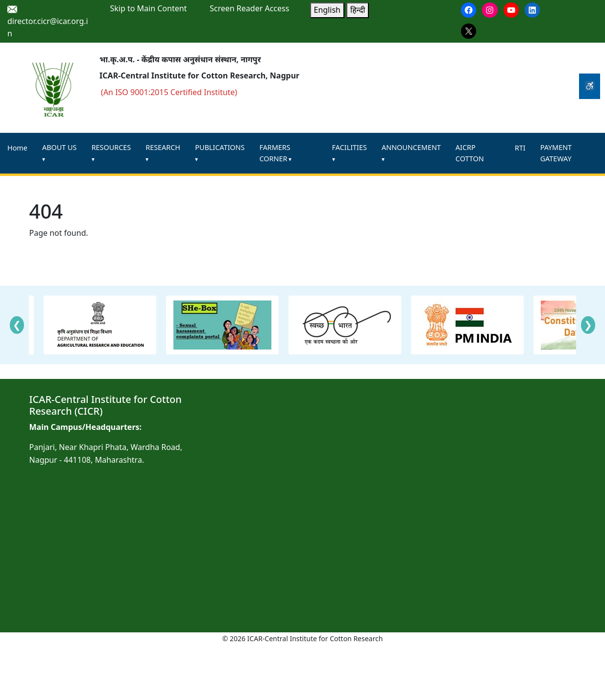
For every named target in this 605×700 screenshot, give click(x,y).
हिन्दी (358, 10)
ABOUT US (59, 147)
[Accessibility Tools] (590, 86)
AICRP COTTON (470, 153)
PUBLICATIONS (220, 147)
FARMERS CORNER (275, 153)
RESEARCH (163, 147)
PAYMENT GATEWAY (556, 153)
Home (17, 148)
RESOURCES (111, 147)
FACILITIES (350, 147)
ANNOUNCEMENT (411, 147)
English (327, 10)
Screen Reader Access (249, 8)
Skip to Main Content (149, 8)
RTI (520, 148)
